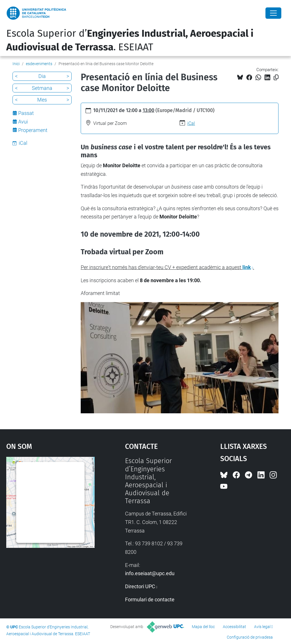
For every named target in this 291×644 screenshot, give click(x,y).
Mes (42, 100)
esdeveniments (39, 64)
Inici (16, 64)
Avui (23, 122)
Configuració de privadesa (250, 637)
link (247, 267)
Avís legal (262, 627)
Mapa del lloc (203, 627)
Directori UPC (140, 586)
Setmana (42, 88)
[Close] (273, 13)
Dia (42, 76)
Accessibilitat (234, 627)
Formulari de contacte (150, 599)
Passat (26, 113)
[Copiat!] (276, 78)
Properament (33, 130)
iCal (191, 123)
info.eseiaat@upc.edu (150, 573)
